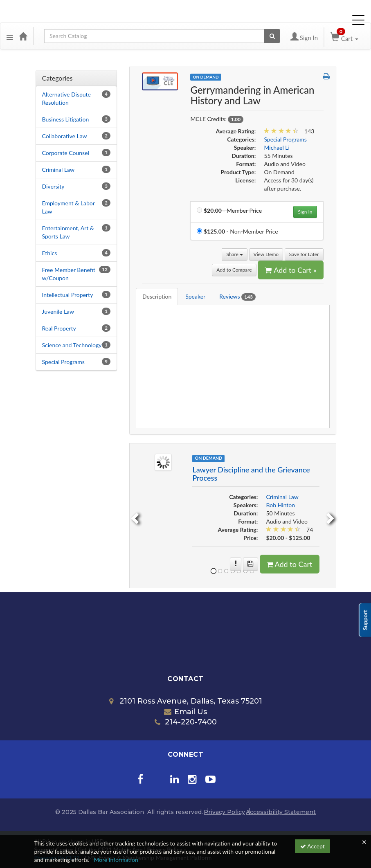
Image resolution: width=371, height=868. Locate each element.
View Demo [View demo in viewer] (266, 254)
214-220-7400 (186, 722)
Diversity (53, 186)
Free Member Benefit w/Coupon (69, 274)
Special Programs (63, 362)
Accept (313, 846)
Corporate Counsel (66, 153)
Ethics (50, 253)
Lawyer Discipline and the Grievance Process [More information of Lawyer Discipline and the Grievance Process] (251, 474)
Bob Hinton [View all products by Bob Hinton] (280, 505)
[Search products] (272, 36)
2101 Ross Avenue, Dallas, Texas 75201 (186, 701)
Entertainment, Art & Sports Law (68, 232)
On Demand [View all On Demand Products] (206, 77)
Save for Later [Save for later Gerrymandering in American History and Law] (304, 254)
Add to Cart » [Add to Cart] (290, 270)
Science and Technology (72, 345)
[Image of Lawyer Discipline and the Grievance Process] (163, 462)
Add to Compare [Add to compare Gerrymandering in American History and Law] (234, 270)
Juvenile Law (58, 311)
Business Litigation (66, 119)
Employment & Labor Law (69, 207)
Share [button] (235, 254)
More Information (116, 860)
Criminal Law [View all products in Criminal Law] (282, 497)
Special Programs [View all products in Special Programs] (285, 139)
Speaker (195, 296)
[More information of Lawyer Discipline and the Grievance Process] (236, 564)
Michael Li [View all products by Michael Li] (277, 147)
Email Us (185, 712)
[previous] (134, 516)
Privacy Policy (224, 812)
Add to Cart (290, 564)
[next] (331, 516)
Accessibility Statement (281, 812)
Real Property (59, 328)
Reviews (237, 297)
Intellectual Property (68, 295)
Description (157, 296)
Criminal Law (58, 170)
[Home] (23, 36)
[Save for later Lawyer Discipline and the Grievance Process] (251, 564)
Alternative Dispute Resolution (67, 98)
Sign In (305, 212)
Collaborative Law (65, 136)
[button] (10, 36)
